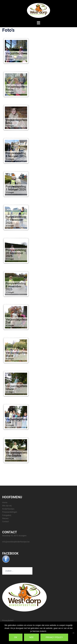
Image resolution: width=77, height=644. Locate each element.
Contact (6, 521)
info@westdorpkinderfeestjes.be (16, 542)
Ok (16, 637)
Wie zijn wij (7, 506)
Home (5, 502)
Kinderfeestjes (8, 509)
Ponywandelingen (10, 512)
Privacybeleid (8, 620)
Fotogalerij (7, 515)
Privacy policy (54, 637)
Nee (31, 637)
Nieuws (5, 518)
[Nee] (73, 633)
